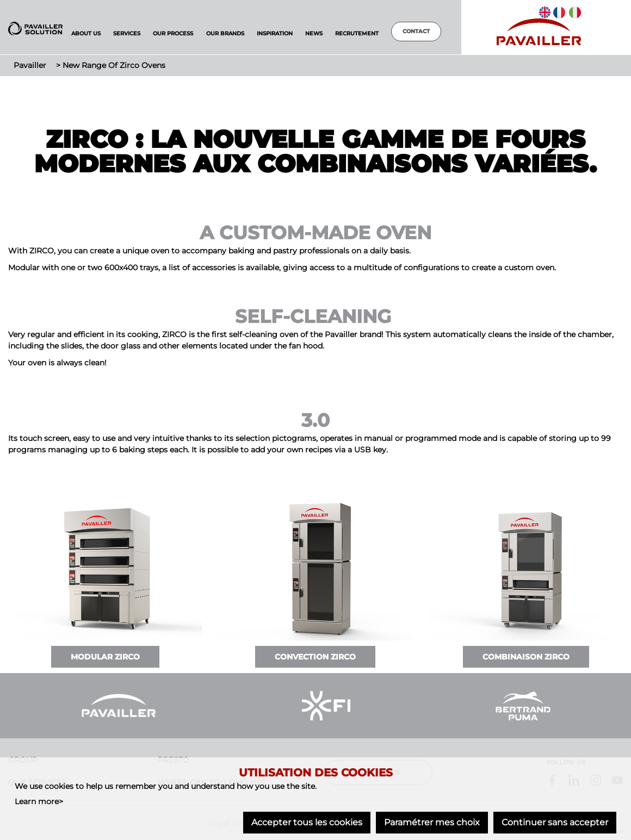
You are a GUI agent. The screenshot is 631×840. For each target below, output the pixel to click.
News (314, 33)
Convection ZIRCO (315, 657)
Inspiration (275, 33)
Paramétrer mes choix (432, 822)
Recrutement (357, 33)
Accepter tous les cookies (307, 822)
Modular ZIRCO (105, 657)
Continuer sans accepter (555, 822)
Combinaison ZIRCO (526, 657)
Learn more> (39, 801)
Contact (416, 31)
